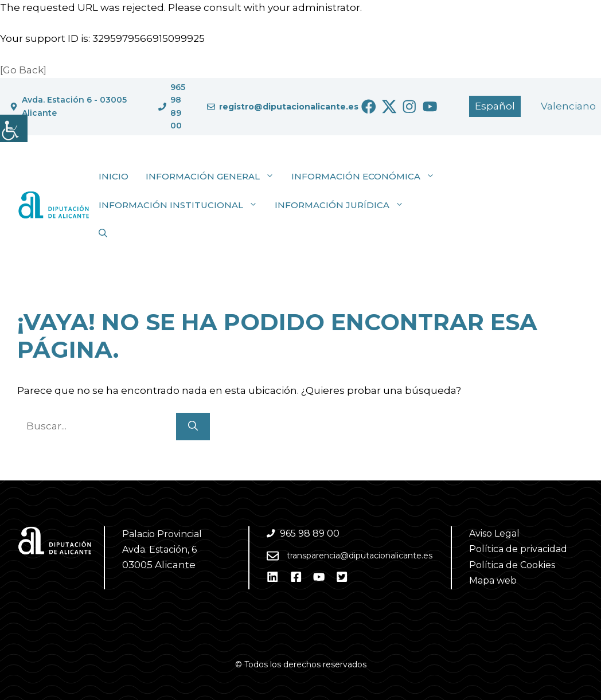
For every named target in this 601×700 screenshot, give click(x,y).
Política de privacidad (518, 549)
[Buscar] (193, 427)
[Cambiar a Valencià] (568, 106)
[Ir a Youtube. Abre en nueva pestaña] (430, 107)
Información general (214, 177)
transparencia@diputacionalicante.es (360, 556)
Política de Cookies (512, 565)
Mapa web (493, 580)
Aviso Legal (494, 533)
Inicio (114, 176)
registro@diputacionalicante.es (289, 107)
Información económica (367, 177)
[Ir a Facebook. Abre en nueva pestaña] (369, 107)
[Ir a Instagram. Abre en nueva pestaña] (409, 107)
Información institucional (182, 205)
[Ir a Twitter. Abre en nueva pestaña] (389, 107)
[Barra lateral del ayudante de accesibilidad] (14, 128)
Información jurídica (344, 205)
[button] (103, 234)
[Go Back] (23, 70)
